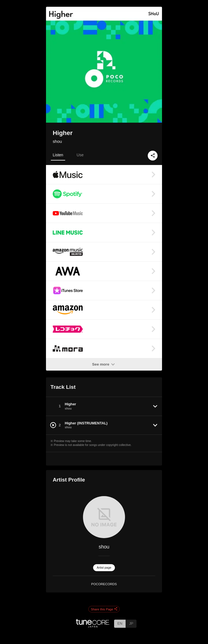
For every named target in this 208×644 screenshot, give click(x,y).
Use (80, 155)
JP (131, 623)
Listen (58, 155)
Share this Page (104, 609)
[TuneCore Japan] (93, 626)
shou (57, 141)
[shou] (104, 517)
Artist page (104, 568)
